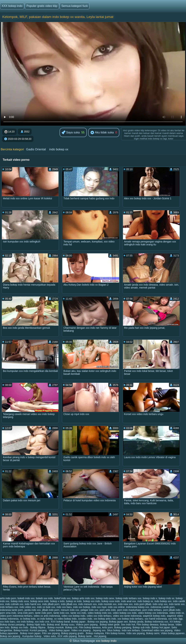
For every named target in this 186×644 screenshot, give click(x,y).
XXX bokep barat (60, 622)
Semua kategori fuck (75, 6)
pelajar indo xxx (89, 610)
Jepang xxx (99, 630)
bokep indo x (150, 598)
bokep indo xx (166, 598)
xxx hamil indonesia (156, 619)
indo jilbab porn (51, 604)
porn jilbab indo (172, 610)
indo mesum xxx (87, 604)
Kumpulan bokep (32, 636)
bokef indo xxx (62, 598)
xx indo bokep (45, 619)
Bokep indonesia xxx (156, 622)
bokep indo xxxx (20, 601)
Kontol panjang (38, 630)
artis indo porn (8, 598)
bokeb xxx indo (44, 598)
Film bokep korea (115, 633)
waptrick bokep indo (154, 616)
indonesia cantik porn (163, 607)
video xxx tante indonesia (127, 616)
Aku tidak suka (102, 133)
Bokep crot (71, 627)
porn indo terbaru (152, 610)
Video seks (50, 636)
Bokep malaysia (95, 633)
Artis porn (107, 627)
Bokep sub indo (141, 627)
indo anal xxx (129, 601)
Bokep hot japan (161, 627)
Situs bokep (114, 630)
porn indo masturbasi (129, 610)
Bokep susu (68, 625)
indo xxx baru (64, 607)
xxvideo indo (85, 619)
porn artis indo (108, 610)
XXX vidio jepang (67, 636)
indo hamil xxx (33, 604)
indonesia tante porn (12, 610)
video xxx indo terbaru (99, 616)
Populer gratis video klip (42, 6)
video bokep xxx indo (125, 613)
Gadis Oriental (36, 149)
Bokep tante (85, 636)
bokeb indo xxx (26, 598)
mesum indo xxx (70, 610)
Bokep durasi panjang (13, 625)
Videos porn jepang (87, 625)
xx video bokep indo (65, 619)
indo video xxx (28, 607)
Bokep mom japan (30, 633)
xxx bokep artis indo (105, 619)
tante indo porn (44, 613)
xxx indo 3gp (175, 619)
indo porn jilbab (143, 604)
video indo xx (177, 613)
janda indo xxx (33, 610)
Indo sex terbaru (131, 630)
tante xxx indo (78, 613)
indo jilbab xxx (69, 604)
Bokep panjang (123, 627)
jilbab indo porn (51, 610)
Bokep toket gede (110, 625)
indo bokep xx (59, 149)
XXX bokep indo (12, 6)
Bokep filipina (38, 627)
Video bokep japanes (173, 633)
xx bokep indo (28, 619)
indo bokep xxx (163, 601)
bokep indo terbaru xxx (129, 598)
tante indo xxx (61, 613)
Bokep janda (136, 622)
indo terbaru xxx (9, 607)
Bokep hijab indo (36, 625)
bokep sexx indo (40, 601)
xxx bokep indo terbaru (130, 619)
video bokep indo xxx (100, 613)
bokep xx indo (74, 601)
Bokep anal (53, 625)
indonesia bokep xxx (138, 607)
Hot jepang (100, 636)
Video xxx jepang (81, 630)
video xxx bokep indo (73, 616)
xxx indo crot (42, 622)
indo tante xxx (177, 604)
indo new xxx (125, 604)
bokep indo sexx (105, 598)
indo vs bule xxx (46, 607)
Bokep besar (167, 625)
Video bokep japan (59, 630)
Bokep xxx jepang (98, 622)
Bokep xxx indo (20, 627)
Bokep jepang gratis (73, 633)
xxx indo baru (8, 622)
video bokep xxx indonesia (153, 613)
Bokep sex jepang (10, 636)
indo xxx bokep (81, 607)
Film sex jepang (51, 633)
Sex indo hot (128, 625)
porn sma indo (8, 613)
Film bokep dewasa (148, 625)
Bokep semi (153, 633)
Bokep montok (56, 627)
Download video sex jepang (157, 630)
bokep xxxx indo (111, 601)
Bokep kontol (21, 630)
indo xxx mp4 (99, 607)
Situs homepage (84, 641)
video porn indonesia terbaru (16, 616)
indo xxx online (116, 607)
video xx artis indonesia (47, 616)
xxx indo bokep (25, 622)
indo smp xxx (160, 604)
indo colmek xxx (14, 604)
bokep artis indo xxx (83, 598)
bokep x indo (57, 601)
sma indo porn (26, 613)
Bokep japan (79, 622)
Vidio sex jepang (135, 633)
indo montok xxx (107, 604)
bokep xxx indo (92, 601)
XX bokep (175, 622)
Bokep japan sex (118, 622)
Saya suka (71, 133)
